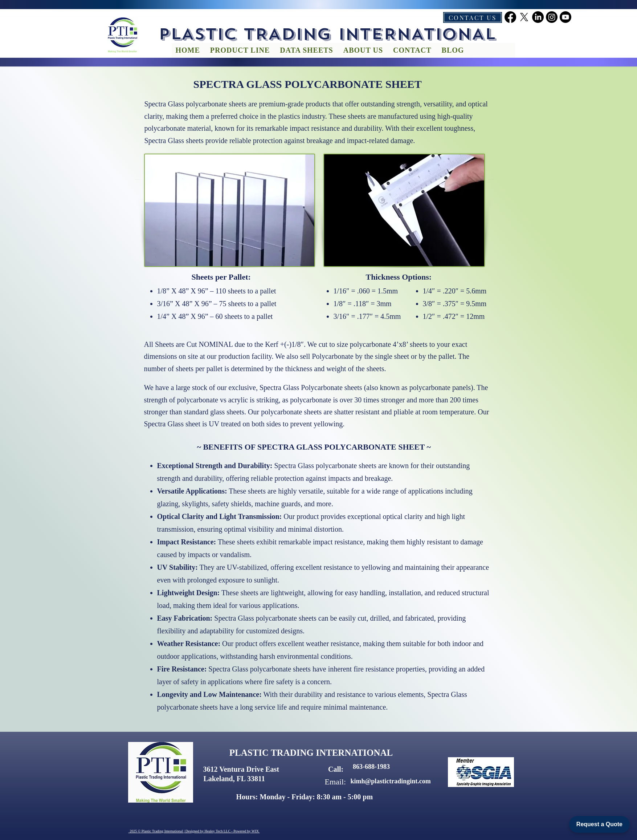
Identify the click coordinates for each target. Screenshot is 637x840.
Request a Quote (599, 824)
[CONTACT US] (473, 17)
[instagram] (552, 17)
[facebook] (510, 17)
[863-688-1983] (371, 767)
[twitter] (524, 17)
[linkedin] (538, 17)
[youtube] (565, 17)
